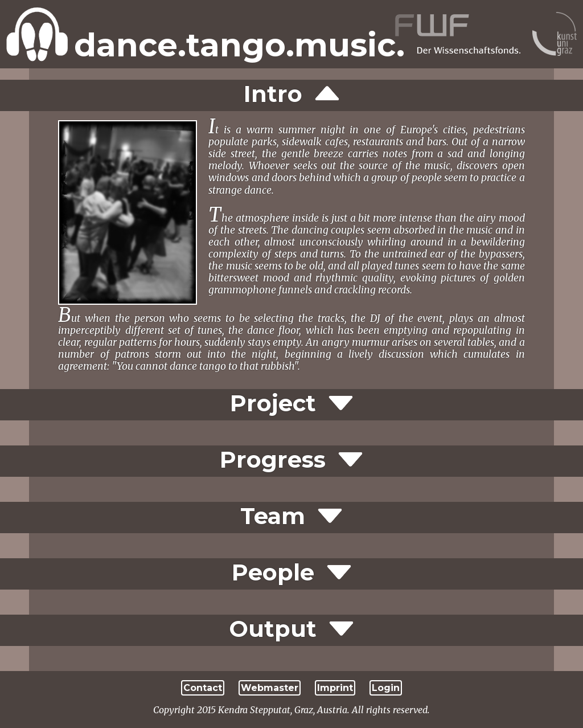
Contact (203, 688)
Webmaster (270, 688)
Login (386, 688)
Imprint (335, 688)
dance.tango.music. (239, 45)
